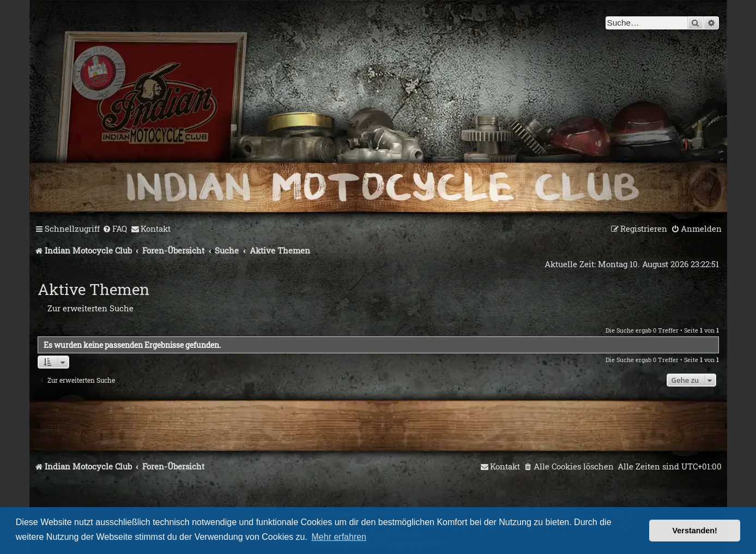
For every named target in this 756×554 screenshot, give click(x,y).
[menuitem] (115, 229)
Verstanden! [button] (695, 531)
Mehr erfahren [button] (339, 537)
